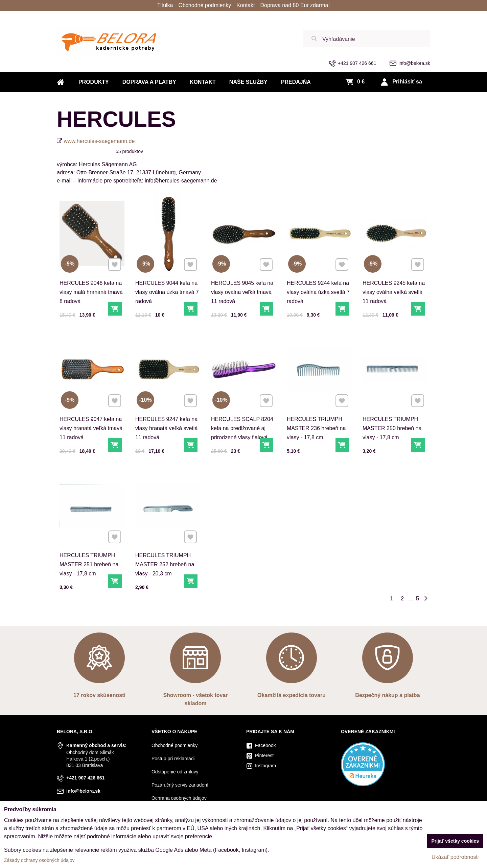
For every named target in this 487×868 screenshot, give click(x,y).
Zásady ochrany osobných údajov (39, 860)
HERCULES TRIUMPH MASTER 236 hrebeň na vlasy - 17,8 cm (316, 424)
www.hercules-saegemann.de (99, 141)
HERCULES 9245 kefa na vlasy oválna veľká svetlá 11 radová (394, 292)
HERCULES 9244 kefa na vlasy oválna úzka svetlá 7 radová (318, 292)
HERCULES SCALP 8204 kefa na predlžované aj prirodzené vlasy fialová (242, 424)
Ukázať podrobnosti (455, 857)
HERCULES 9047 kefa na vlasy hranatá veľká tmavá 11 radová (91, 424)
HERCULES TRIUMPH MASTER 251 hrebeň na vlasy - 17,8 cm (89, 561)
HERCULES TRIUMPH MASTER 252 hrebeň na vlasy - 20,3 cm (165, 561)
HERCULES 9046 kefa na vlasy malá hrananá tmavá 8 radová (91, 292)
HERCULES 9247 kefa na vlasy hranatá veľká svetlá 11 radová (166, 424)
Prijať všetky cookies (455, 841)
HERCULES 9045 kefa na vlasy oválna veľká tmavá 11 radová (242, 292)
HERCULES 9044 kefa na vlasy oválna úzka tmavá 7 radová (167, 292)
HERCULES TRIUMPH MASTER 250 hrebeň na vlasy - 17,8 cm (392, 424)
